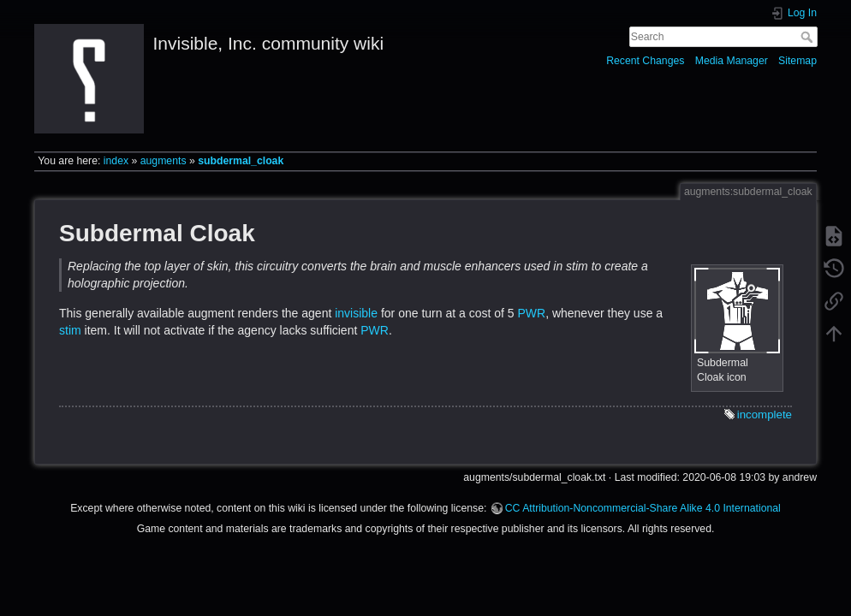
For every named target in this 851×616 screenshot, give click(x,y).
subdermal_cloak (241, 161)
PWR (531, 313)
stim (70, 330)
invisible (356, 313)
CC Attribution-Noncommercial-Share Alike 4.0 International (643, 508)
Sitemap (797, 61)
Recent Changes (645, 61)
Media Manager (732, 61)
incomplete (765, 415)
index (116, 161)
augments (164, 161)
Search (809, 37)
